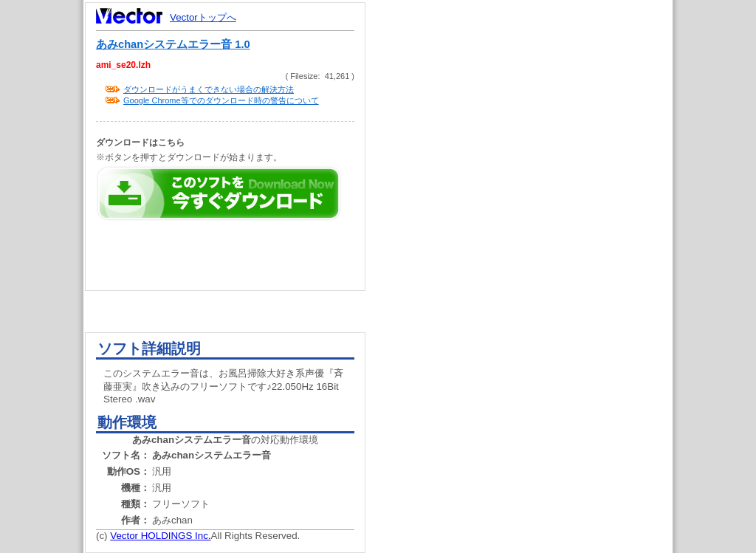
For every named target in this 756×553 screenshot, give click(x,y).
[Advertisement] (532, 281)
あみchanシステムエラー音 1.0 (173, 44)
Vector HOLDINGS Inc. (160, 536)
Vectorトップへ (203, 17)
